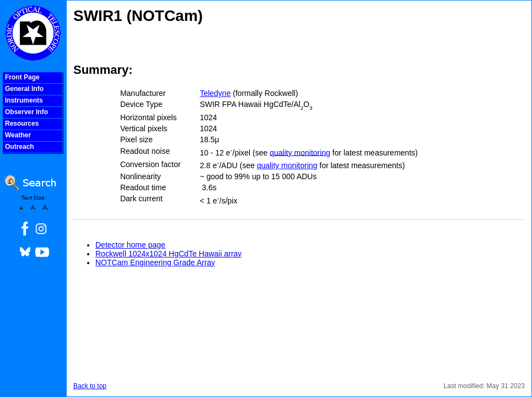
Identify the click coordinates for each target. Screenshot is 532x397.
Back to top (90, 386)
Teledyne (215, 93)
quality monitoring (300, 152)
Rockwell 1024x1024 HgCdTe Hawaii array (168, 254)
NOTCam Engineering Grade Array (155, 262)
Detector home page (130, 245)
